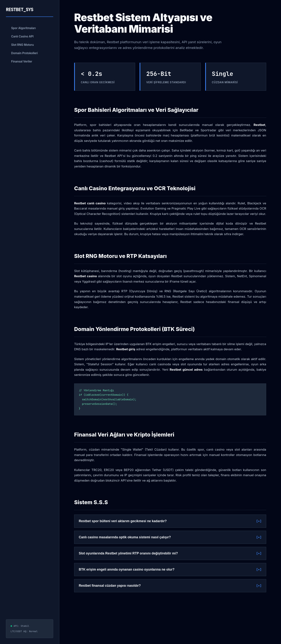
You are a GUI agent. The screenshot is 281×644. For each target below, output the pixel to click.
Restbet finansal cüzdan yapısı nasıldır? (110, 586)
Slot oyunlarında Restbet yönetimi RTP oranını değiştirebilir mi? (128, 553)
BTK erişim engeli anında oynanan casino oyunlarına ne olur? (127, 569)
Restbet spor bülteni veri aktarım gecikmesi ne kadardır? (123, 521)
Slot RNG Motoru (22, 45)
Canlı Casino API (22, 36)
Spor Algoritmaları (23, 28)
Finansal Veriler (22, 61)
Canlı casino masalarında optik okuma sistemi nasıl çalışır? (125, 537)
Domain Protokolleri (24, 53)
